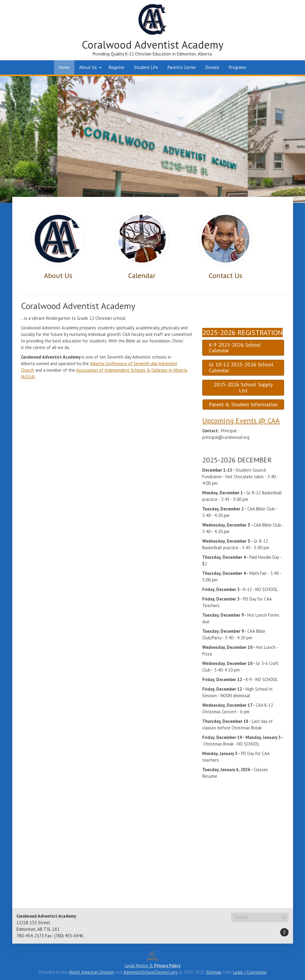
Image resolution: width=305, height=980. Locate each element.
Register (117, 67)
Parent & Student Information (243, 404)
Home (64, 67)
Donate (212, 67)
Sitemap (214, 972)
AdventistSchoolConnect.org (150, 972)
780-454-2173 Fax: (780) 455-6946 (50, 936)
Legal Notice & (153, 966)
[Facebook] (284, 932)
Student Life (146, 67)
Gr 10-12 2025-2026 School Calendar (241, 367)
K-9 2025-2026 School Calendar (235, 348)
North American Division (92, 972)
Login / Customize (250, 972)
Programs (237, 67)
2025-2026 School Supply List (243, 387)
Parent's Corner (182, 67)
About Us (88, 67)
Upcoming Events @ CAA (241, 420)
